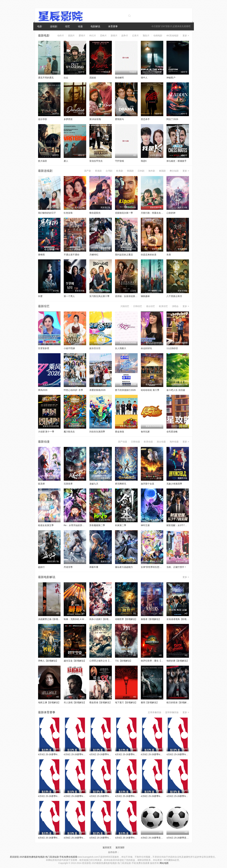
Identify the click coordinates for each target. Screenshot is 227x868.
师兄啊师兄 (121, 484)
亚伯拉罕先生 (96, 161)
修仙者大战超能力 (124, 567)
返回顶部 (120, 847)
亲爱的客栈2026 (97, 390)
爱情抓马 (119, 119)
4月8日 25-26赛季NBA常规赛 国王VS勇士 (162, 796)
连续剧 (54, 26)
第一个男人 (69, 296)
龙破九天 (94, 484)
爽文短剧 (174, 171)
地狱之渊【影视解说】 (49, 702)
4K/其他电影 (172, 36)
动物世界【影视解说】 (126, 619)
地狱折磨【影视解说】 (178, 661)
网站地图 (164, 863)
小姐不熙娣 (69, 348)
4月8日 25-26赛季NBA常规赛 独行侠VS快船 (111, 838)
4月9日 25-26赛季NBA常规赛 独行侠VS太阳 (111, 754)
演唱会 (175, 306)
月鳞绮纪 (94, 255)
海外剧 (152, 171)
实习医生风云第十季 (99, 296)
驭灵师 (41, 484)
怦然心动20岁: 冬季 (73, 390)
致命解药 (119, 78)
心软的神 (171, 213)
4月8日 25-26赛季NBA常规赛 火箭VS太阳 (85, 838)
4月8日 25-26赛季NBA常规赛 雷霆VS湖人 (136, 796)
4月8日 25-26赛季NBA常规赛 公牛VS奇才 (187, 754)
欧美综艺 (163, 306)
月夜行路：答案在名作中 (153, 213)
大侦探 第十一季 (46, 432)
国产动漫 (123, 442)
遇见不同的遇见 (46, 78)
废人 (66, 161)
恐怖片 (103, 36)
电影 (40, 26)
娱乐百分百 (95, 348)
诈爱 (40, 296)
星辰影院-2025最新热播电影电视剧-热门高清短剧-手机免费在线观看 (44, 857)
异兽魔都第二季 (97, 525)
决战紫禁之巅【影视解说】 (51, 619)
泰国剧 (162, 171)
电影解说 (95, 26)
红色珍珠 (68, 213)
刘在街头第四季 (97, 432)
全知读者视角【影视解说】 (180, 619)
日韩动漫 (135, 442)
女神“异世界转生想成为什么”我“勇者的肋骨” (162, 567)
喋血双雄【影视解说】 (101, 702)
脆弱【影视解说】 (150, 702)
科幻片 (93, 36)
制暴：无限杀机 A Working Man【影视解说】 (86, 619)
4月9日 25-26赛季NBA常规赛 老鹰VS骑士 (136, 754)
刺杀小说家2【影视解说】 (102, 619)
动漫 (80, 26)
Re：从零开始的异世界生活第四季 (81, 525)
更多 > (186, 36)
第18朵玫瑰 (95, 119)
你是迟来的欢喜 (149, 255)
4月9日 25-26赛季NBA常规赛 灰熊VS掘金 (85, 754)
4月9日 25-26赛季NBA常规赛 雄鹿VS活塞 (162, 754)
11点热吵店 (172, 348)
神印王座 (145, 525)
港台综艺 (151, 306)
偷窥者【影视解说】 (151, 619)
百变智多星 (44, 348)
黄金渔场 (119, 432)
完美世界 (68, 484)
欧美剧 (120, 171)
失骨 (169, 255)
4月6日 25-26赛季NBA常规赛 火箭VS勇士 (136, 838)
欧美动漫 (148, 442)
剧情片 (114, 36)
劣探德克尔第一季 (124, 213)
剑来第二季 (121, 525)
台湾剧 (109, 171)
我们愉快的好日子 (47, 213)
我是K (144, 161)
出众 (66, 78)
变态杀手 (145, 119)
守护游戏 (119, 161)
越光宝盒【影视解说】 (75, 661)
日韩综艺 (138, 306)
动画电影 (158, 36)
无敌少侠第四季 (174, 484)
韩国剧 (130, 171)
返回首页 (107, 847)
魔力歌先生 (69, 432)
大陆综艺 (125, 306)
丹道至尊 (68, 567)
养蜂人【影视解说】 (48, 661)
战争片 (125, 36)
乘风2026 (43, 390)
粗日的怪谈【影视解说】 (179, 702)
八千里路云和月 (174, 296)
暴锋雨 (41, 255)
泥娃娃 (93, 78)
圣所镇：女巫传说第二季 (127, 296)
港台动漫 (161, 442)
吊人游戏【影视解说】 (75, 702)
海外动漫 (174, 442)
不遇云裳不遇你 (72, 255)
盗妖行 (41, 567)
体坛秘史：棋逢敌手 (177, 161)
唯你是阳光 (95, 213)
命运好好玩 (146, 348)
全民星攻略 (172, 432)
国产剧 (88, 171)
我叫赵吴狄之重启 (124, 255)
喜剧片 (71, 36)
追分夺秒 (43, 119)
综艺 (68, 26)
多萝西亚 (68, 119)
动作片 (61, 36)
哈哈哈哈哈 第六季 (150, 390)
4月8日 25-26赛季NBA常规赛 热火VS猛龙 (187, 796)
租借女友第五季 (46, 525)
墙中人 (144, 78)
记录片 (135, 36)
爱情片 (82, 36)
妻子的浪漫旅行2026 (125, 390)
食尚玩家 (145, 432)
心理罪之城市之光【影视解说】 (105, 661)
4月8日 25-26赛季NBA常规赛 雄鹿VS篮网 (85, 796)
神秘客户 (171, 78)
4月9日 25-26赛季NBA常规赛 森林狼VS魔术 (60, 754)
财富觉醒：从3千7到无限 (179, 525)
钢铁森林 (145, 296)
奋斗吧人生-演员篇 (176, 390)
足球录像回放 (155, 712)
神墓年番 (94, 567)
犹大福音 (43, 161)
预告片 (146, 36)
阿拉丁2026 (172, 119)
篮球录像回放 (172, 712)
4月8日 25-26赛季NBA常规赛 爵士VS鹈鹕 (59, 838)
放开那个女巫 (148, 484)
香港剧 (98, 171)
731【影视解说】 (124, 661)
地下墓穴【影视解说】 (126, 702)
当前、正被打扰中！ (177, 567)
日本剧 (141, 171)
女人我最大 (121, 348)
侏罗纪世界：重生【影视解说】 (156, 661)
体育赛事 (113, 26)
